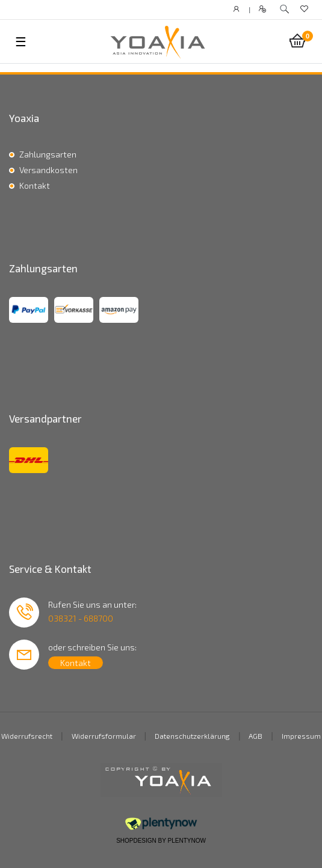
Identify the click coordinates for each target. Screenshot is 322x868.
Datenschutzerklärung (192, 736)
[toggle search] (284, 9)
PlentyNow (187, 841)
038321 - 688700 (81, 618)
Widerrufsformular (104, 736)
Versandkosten (48, 170)
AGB (255, 736)
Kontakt (35, 185)
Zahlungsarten (48, 154)
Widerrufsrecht (27, 736)
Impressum (301, 736)
